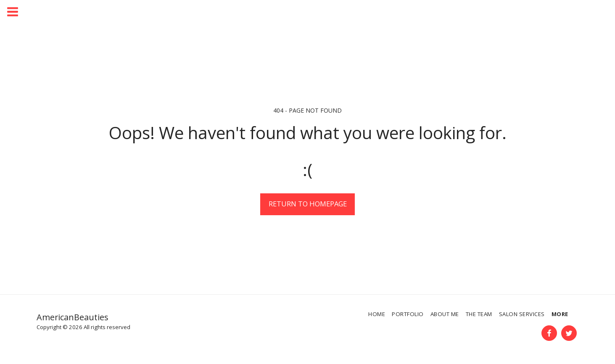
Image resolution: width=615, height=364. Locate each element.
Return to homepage (308, 204)
